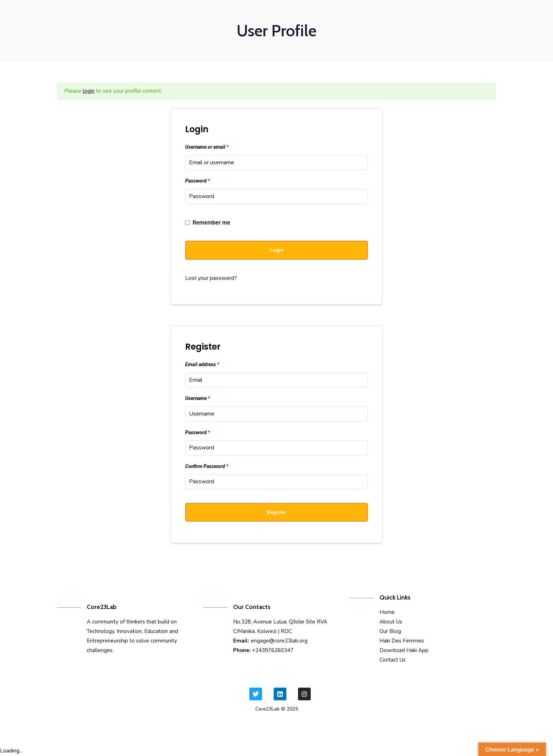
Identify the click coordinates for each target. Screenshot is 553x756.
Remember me (208, 223)
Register (276, 512)
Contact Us (393, 660)
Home (387, 612)
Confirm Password (207, 466)
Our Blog (390, 631)
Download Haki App (404, 650)
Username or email (207, 147)
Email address (202, 364)
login (89, 91)
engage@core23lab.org (279, 641)
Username (197, 398)
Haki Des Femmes (402, 641)
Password (197, 181)
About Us (391, 622)
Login (277, 250)
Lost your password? (211, 278)
